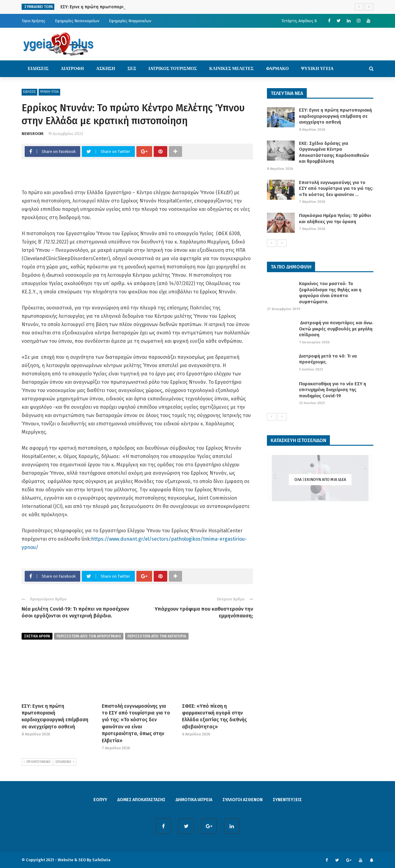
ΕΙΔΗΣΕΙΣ (38, 69)
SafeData (101, 860)
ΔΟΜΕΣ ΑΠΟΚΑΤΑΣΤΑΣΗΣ (141, 800)
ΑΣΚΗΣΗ (106, 69)
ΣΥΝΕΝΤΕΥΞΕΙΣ (287, 800)
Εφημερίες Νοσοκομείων (77, 21)
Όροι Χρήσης (34, 21)
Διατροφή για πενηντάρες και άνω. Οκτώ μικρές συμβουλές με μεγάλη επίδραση (336, 329)
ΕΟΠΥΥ (100, 800)
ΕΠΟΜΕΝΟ (65, 762)
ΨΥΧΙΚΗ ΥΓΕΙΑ (317, 69)
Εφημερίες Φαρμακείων (130, 21)
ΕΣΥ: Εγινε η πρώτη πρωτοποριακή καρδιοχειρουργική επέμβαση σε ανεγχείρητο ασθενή (335, 116)
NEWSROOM (33, 134)
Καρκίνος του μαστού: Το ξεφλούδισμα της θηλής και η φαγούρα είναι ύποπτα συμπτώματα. (330, 293)
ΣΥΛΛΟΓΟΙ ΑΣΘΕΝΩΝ (243, 800)
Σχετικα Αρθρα (37, 636)
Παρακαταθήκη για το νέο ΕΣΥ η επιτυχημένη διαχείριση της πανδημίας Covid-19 (333, 390)
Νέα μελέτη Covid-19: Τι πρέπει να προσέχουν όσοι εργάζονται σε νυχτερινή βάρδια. (75, 612)
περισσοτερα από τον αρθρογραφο (89, 636)
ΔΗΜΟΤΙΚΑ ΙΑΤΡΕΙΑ (194, 800)
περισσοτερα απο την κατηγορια (157, 636)
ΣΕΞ (132, 69)
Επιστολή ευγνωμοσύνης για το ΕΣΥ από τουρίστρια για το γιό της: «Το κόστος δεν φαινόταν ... (336, 188)
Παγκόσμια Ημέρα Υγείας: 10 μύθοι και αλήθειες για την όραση (335, 219)
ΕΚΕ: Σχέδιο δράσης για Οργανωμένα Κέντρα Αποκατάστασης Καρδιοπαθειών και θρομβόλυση (334, 152)
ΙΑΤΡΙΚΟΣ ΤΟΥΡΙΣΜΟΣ (173, 69)
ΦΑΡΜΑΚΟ (277, 69)
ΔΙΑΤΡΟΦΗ (73, 69)
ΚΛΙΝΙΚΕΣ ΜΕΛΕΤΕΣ (231, 69)
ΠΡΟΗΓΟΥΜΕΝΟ (37, 762)
